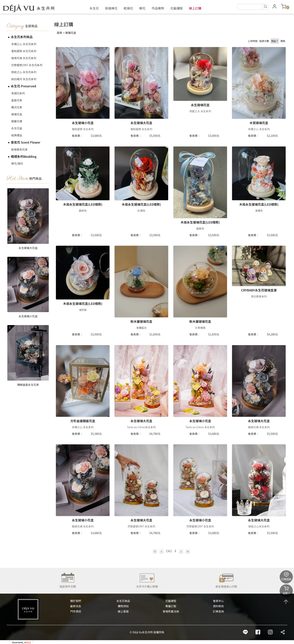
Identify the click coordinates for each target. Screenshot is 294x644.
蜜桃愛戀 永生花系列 (24, 51)
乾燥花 (128, 8)
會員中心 (218, 601)
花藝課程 (177, 8)
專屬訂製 (171, 606)
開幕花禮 (17, 121)
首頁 (59, 33)
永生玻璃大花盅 (28, 248)
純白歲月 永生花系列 (24, 79)
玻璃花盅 (17, 114)
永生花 (94, 8)
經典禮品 (17, 135)
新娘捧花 (111, 8)
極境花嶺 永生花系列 (24, 58)
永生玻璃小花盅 (28, 316)
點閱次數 (264, 41)
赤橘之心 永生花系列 (24, 44)
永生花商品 (123, 601)
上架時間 (252, 41)
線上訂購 (195, 8)
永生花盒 (17, 128)
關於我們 (76, 601)
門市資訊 (76, 611)
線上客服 (123, 611)
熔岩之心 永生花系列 (24, 72)
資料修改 (218, 606)
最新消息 (76, 606)
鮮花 (142, 8)
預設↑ (275, 41)
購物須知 (123, 606)
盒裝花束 (17, 100)
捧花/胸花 (17, 163)
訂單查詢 (218, 611)
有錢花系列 (18, 93)
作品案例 (158, 8)
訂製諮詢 (286, 576)
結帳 (286, 590)
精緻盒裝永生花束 (28, 385)
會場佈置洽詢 (171, 611)
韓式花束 (17, 107)
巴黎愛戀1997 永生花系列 (27, 65)
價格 (283, 41)
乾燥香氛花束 (19, 149)
